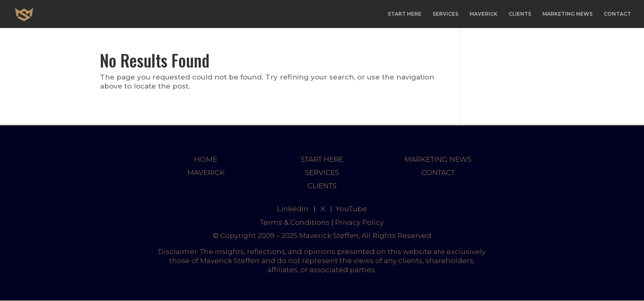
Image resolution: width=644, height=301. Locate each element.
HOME (206, 159)
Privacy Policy (359, 222)
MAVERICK (484, 14)
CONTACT (617, 14)
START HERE (405, 14)
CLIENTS (520, 14)
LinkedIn (293, 209)
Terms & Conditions (295, 222)
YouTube (351, 209)
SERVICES (445, 14)
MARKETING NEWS (567, 14)
